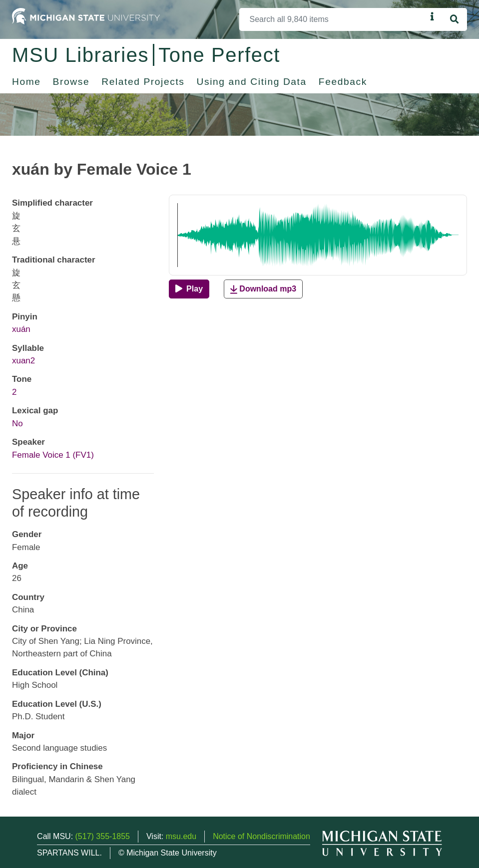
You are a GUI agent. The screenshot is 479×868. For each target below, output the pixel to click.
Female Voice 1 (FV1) (53, 455)
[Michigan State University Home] (86, 16)
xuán (21, 329)
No (17, 424)
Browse (71, 82)
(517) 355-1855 (103, 836)
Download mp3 (263, 289)
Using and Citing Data (252, 82)
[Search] (333, 19)
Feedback (343, 82)
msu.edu (181, 836)
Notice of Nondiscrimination (261, 836)
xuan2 (23, 361)
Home (26, 82)
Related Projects (143, 82)
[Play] (189, 289)
